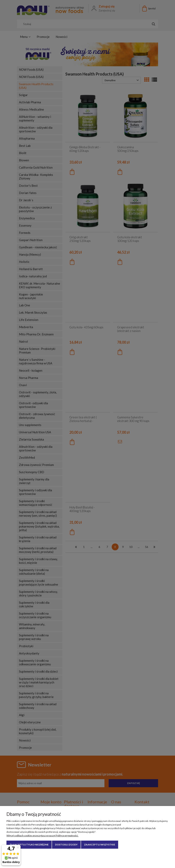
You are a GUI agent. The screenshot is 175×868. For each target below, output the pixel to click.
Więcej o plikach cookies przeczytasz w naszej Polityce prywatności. (42, 835)
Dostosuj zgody (66, 845)
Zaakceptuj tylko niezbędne (29, 845)
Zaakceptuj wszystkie (100, 845)
